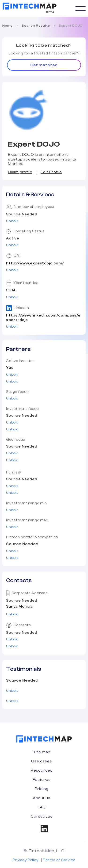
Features (42, 780)
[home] (30, 6)
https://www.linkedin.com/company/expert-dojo (43, 318)
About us (42, 798)
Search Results (36, 26)
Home (8, 26)
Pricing (42, 789)
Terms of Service (59, 860)
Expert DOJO (71, 26)
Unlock (12, 221)
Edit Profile (51, 172)
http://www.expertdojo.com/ (35, 263)
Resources (42, 770)
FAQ (42, 807)
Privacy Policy (25, 860)
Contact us (42, 816)
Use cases (42, 761)
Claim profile (20, 172)
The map (42, 752)
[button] (80, 8)
